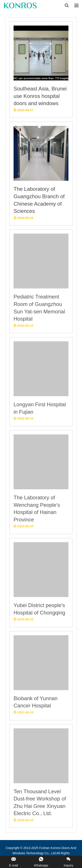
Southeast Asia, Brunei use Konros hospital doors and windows (40, 96)
